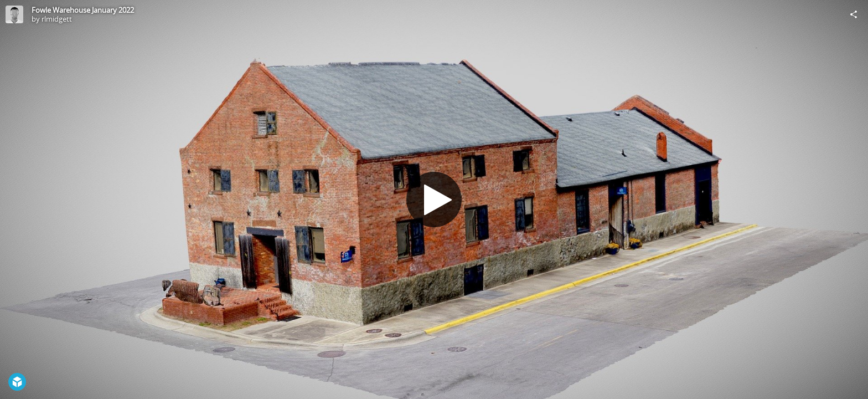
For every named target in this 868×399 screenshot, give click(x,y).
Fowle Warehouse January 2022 (83, 10)
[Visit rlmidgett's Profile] (14, 14)
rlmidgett (57, 19)
